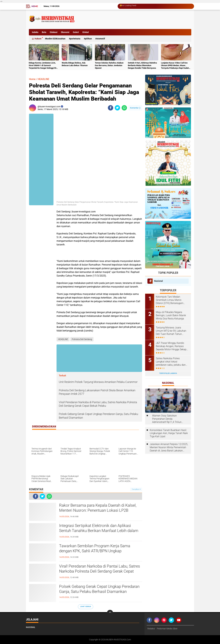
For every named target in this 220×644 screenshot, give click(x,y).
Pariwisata (75, 39)
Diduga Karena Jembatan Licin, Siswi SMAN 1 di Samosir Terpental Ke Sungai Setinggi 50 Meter (42, 66)
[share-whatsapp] (124, 108)
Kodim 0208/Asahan (56, 39)
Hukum (38, 39)
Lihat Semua (86, 607)
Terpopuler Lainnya (168, 373)
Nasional (159, 281)
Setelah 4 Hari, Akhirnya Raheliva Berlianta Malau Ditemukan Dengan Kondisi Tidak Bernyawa (142, 65)
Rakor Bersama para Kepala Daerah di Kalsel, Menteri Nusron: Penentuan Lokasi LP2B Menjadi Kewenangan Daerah (98, 510)
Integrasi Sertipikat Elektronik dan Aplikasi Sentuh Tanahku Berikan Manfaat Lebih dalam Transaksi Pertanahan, (99, 531)
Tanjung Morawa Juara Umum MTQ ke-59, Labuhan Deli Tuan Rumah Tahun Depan (171, 331)
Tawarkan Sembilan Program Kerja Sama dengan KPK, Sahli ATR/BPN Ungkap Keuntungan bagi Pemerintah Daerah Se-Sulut (98, 551)
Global (86, 32)
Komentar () (135, 108)
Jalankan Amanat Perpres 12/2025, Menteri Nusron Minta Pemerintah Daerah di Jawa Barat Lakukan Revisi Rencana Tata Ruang (169, 447)
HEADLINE (43, 79)
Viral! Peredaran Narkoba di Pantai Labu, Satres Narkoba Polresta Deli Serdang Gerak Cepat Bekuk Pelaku (100, 571)
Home (35, 6)
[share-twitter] (117, 108)
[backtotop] (110, 613)
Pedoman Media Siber (167, 629)
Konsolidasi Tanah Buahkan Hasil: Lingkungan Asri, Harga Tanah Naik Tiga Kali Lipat (169, 433)
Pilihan (88, 39)
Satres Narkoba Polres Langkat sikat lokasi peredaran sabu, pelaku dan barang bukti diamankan (171, 362)
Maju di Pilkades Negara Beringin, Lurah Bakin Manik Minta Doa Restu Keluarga (171, 315)
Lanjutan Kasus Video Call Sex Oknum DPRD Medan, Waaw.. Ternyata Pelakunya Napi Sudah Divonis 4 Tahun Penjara (175, 66)
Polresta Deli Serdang (82, 339)
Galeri (76, 32)
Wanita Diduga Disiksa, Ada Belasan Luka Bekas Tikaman (75, 64)
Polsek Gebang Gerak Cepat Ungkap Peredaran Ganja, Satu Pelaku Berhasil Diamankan (99, 589)
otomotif (101, 39)
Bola (44, 32)
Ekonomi (65, 32)
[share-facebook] (111, 108)
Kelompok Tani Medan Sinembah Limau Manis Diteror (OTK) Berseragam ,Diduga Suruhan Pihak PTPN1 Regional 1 (172, 300)
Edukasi (54, 32)
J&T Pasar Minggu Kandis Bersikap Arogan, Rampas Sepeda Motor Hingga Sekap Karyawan (171, 346)
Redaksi (151, 629)
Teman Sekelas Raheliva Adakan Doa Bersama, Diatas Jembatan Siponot (109, 65)
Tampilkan (136, 489)
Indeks (35, 32)
